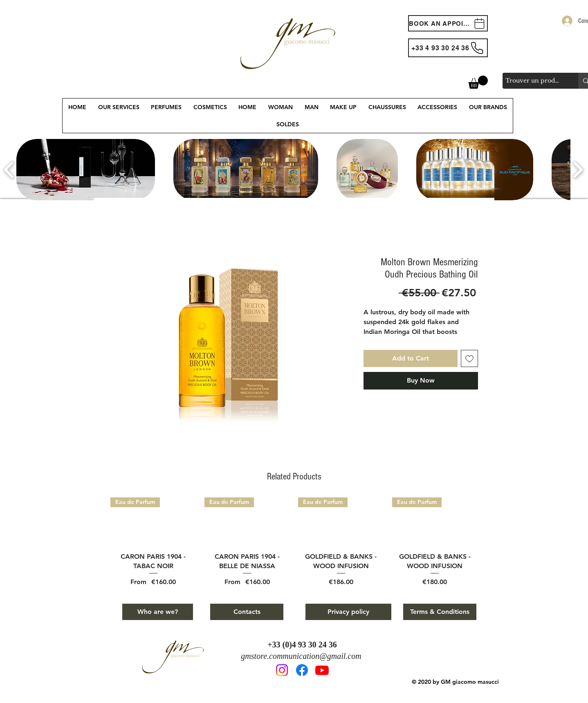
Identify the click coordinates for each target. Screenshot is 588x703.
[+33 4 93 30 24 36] (448, 48)
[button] (478, 82)
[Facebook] (302, 670)
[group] (294, 542)
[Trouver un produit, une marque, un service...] (533, 81)
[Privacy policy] (348, 612)
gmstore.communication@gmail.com (301, 656)
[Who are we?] (158, 612)
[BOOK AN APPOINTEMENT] (448, 23)
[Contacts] (247, 612)
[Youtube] (322, 670)
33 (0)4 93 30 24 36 (305, 645)
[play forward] (578, 170)
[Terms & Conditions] (440, 612)
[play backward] (9, 170)
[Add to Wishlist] (469, 358)
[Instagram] (282, 670)
